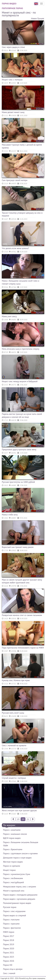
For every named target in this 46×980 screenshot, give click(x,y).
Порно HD (8, 965)
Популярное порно (12, 8)
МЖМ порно (9, 932)
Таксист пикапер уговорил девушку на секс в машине (22, 214)
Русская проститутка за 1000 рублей (18, 482)
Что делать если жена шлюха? (15, 248)
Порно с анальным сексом (15, 834)
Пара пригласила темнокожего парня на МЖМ (23, 648)
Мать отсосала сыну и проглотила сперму (21, 349)
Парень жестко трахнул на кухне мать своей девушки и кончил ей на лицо (22, 416)
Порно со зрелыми (12, 866)
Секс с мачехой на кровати (14, 745)
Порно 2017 (9, 936)
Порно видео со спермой (14, 916)
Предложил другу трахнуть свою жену (19, 450)
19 (18, 819)
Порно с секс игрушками (14, 911)
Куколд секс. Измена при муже (16, 680)
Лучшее (41, 18)
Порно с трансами (11, 924)
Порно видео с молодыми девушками (20, 895)
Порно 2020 (9, 948)
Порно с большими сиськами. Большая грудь (21, 844)
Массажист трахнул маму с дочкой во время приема (22, 146)
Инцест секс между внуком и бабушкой (20, 381)
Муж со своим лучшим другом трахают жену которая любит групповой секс (22, 581)
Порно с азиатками (12, 830)
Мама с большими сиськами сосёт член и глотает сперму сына (21, 282)
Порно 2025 (9, 957)
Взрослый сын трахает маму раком (18, 547)
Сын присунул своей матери (15, 180)
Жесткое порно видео (13, 862)
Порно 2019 (9, 944)
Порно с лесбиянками (13, 878)
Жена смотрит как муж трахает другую (19, 810)
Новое (34, 18)
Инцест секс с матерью (12, 80)
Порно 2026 (9, 961)
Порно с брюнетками (13, 849)
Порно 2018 (9, 940)
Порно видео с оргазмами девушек (19, 899)
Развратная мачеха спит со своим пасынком (22, 615)
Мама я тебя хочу (10, 515)
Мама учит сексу (9, 316)
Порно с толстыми (11, 920)
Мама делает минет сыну (13, 112)
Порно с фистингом (12, 928)
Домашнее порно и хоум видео (17, 858)
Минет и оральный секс (14, 891)
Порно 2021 (9, 953)
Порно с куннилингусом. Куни (17, 874)
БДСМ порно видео (12, 838)
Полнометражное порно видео (17, 903)
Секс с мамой (9, 973)
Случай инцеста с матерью (14, 778)
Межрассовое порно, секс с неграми (20, 887)
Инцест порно (9, 870)
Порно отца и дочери (13, 969)
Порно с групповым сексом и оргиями (20, 853)
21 (28, 819)
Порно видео (9, 4)
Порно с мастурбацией (13, 882)
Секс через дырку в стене (13, 47)
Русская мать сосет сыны (13, 713)
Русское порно (10, 907)
